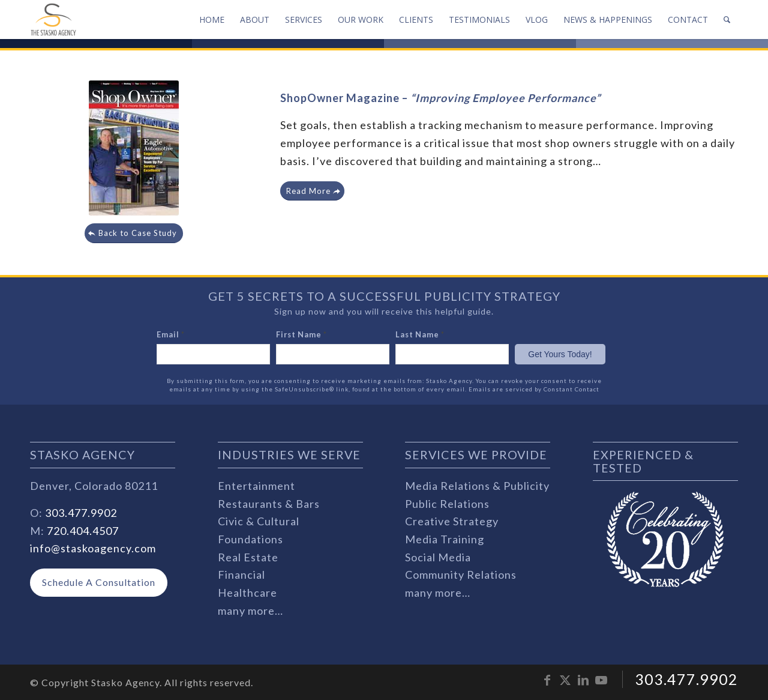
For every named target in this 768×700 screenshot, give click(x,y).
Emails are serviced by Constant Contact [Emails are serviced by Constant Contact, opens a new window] (534, 389)
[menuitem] (212, 20)
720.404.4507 (83, 531)
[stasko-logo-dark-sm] (53, 20)
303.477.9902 (81, 513)
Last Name (420, 334)
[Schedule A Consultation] (99, 583)
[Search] (727, 20)
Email (171, 334)
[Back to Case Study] (134, 233)
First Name (301, 334)
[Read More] (312, 191)
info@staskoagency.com (93, 548)
